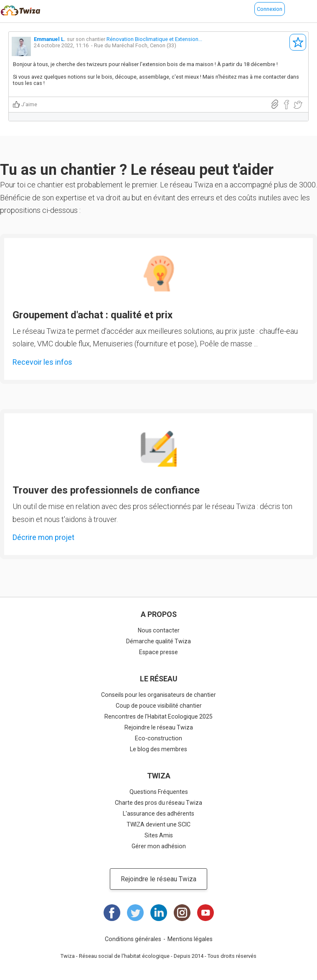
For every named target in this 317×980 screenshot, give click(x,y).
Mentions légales (190, 939)
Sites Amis (159, 835)
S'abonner (298, 42)
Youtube (205, 913)
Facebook (112, 913)
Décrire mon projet (43, 537)
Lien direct (275, 104)
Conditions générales (133, 939)
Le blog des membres (158, 749)
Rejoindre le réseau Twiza (159, 727)
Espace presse (158, 652)
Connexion (270, 9)
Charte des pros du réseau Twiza (158, 803)
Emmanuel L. (50, 39)
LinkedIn (159, 913)
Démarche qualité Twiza (158, 641)
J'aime (29, 104)
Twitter (135, 913)
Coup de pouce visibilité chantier (159, 706)
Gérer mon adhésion (159, 846)
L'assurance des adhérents (158, 814)
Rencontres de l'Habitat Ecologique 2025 (158, 716)
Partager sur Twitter (298, 105)
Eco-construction (158, 738)
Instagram (182, 913)
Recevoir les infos (42, 362)
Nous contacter (159, 630)
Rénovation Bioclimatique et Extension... (154, 39)
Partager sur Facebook (286, 105)
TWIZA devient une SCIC (158, 824)
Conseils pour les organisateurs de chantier (158, 695)
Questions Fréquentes (159, 792)
